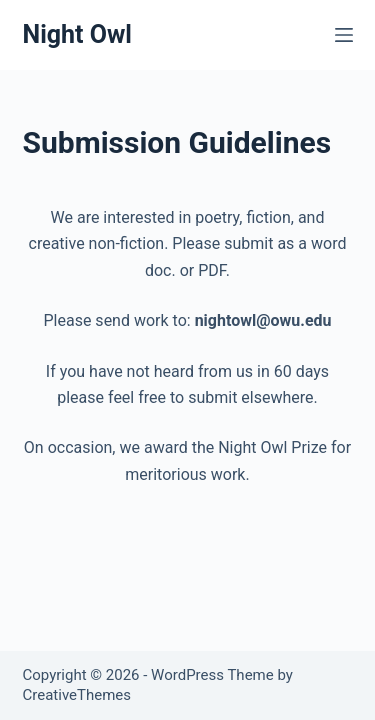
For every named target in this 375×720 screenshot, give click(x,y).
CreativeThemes (77, 695)
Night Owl (77, 34)
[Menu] (344, 35)
